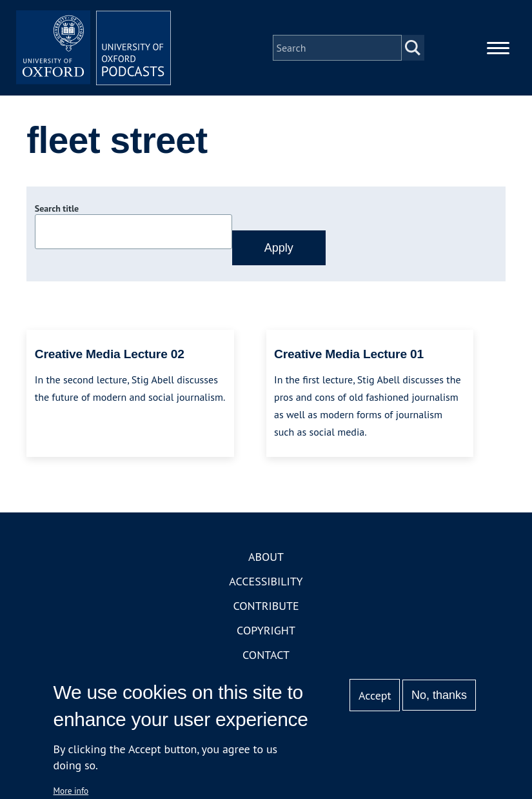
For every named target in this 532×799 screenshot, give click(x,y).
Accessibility (266, 581)
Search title (57, 208)
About (266, 557)
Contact (266, 655)
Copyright (266, 630)
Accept (375, 695)
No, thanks (439, 695)
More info (71, 791)
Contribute (266, 606)
